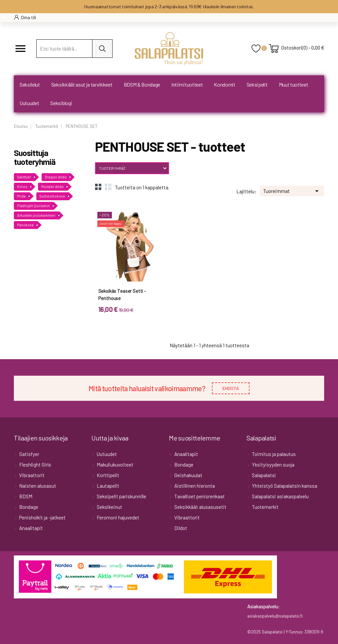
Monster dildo (52, 187)
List (108, 187)
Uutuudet (106, 454)
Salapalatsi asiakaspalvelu (280, 496)
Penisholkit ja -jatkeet (42, 517)
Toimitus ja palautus (273, 454)
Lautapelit (107, 486)
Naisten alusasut (37, 486)
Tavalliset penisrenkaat (199, 496)
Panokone (25, 225)
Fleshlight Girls (35, 465)
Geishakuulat (188, 475)
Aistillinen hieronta (194, 486)
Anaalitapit (31, 528)
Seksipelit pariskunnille (121, 496)
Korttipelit (107, 475)
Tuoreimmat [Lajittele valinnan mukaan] (292, 190)
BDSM (25, 496)
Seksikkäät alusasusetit (200, 507)
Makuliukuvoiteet (115, 465)
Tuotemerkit (265, 507)
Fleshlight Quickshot (34, 206)
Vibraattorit (31, 475)
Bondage (28, 507)
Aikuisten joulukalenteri (36, 215)
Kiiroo (22, 187)
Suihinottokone (52, 196)
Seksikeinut (109, 507)
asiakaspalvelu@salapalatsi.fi (275, 616)
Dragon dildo (56, 177)
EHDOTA (231, 388)
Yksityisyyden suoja (273, 465)
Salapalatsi (263, 475)
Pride (21, 196)
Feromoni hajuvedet (118, 517)
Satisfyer (24, 177)
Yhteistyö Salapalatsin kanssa (284, 486)
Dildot (180, 528)
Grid (98, 187)
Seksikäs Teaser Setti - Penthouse (122, 294)
